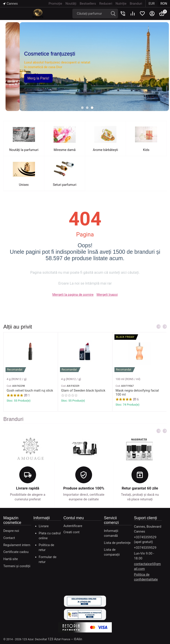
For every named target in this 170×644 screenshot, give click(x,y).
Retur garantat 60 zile (140, 488)
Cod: (9, 386)
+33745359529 (145, 548)
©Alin (78, 639)
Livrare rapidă (28, 488)
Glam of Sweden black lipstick (83, 390)
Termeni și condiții (17, 566)
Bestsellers (88, 4)
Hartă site (11, 559)
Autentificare (73, 526)
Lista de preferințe (117, 543)
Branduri (136, 4)
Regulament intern (17, 545)
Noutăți (71, 4)
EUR (152, 4)
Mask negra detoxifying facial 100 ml (137, 392)
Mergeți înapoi (107, 295)
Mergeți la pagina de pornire (73, 295)
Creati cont (72, 532)
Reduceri (106, 4)
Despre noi (11, 531)
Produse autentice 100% (84, 488)
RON (164, 4)
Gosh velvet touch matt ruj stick (30, 390)
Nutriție (121, 4)
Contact (9, 538)
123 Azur (54, 639)
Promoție (55, 4)
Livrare (44, 526)
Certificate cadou (16, 552)
